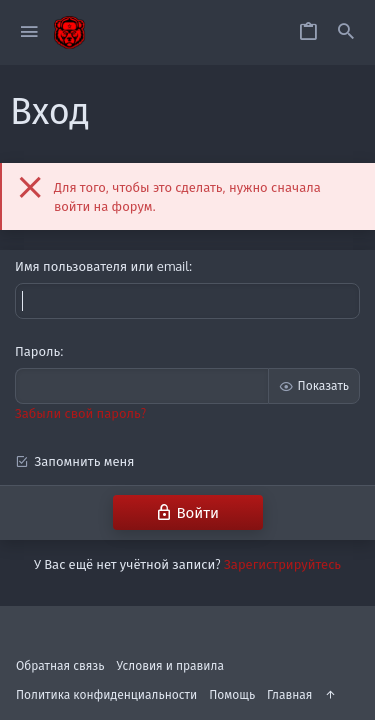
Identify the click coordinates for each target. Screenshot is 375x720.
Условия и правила (170, 665)
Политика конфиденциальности (106, 694)
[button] (29, 32)
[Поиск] (346, 32)
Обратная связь (60, 665)
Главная (289, 694)
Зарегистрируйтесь (282, 564)
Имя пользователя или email (102, 266)
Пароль (37, 351)
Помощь (232, 694)
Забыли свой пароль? (80, 413)
